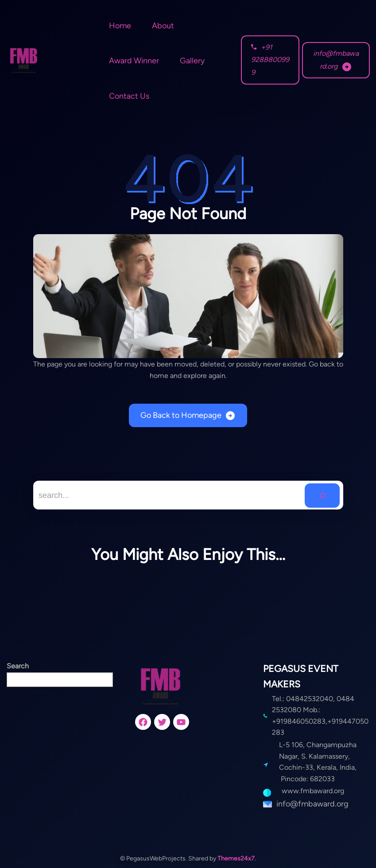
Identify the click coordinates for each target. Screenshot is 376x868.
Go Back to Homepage (181, 415)
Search (18, 666)
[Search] (322, 496)
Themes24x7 (236, 858)
